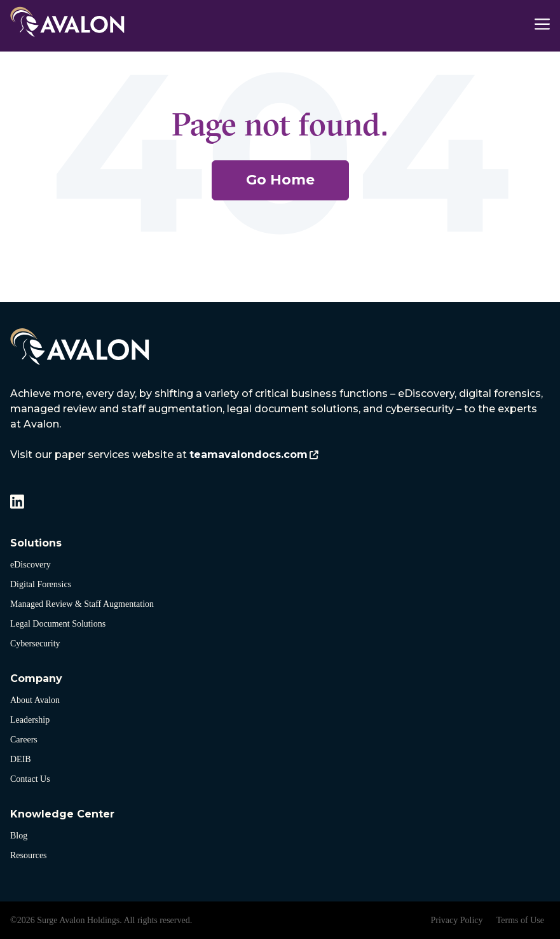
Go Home (280, 180)
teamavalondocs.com (249, 455)
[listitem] (280, 424)
